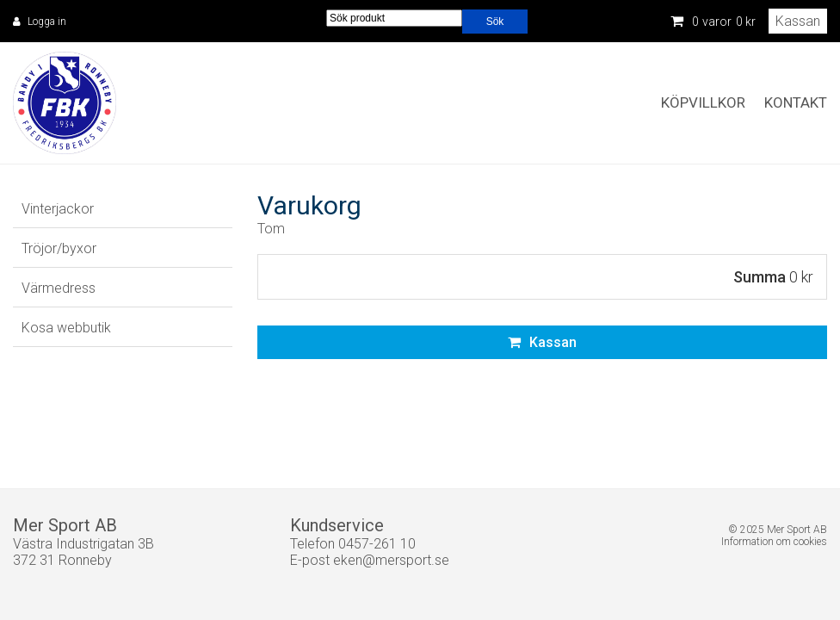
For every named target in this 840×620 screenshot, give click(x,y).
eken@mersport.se (391, 560)
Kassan (798, 21)
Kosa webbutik (66, 328)
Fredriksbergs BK (65, 103)
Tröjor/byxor (59, 248)
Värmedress (59, 288)
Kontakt (796, 103)
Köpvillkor (703, 103)
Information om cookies (774, 542)
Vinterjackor (58, 209)
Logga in (47, 22)
